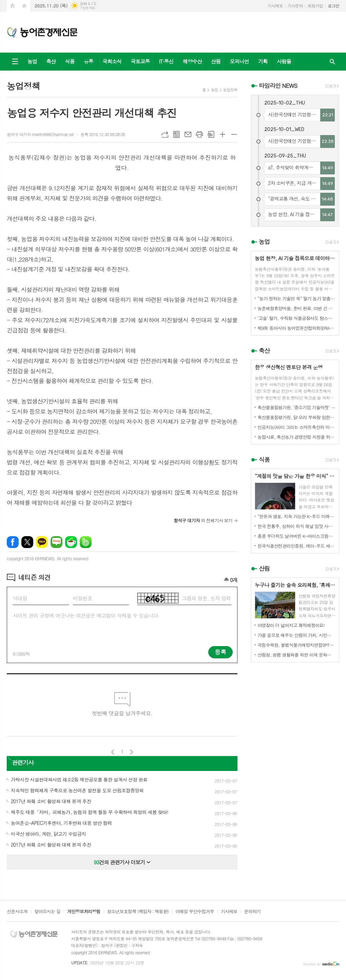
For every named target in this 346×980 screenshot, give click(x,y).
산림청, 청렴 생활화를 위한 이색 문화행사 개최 (296, 655)
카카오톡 (42, 542)
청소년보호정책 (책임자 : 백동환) (138, 912)
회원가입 (315, 6)
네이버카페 (71, 542)
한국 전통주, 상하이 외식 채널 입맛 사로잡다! (296, 526)
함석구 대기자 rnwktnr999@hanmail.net (40, 134)
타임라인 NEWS (278, 86)
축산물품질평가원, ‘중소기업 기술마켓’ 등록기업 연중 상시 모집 (296, 407)
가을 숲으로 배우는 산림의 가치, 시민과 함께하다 (296, 635)
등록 (220, 652)
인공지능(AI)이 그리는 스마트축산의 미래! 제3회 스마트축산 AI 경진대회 (296, 427)
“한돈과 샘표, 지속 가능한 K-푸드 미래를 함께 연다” (296, 516)
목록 (176, 134)
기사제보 (275, 6)
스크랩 (211, 134)
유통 (89, 61)
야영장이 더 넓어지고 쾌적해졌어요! (291, 625)
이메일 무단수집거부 (195, 912)
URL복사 (165, 134)
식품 (70, 61)
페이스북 (13, 542)
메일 (188, 134)
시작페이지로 (13, 6)
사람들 (284, 61)
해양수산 (192, 61)
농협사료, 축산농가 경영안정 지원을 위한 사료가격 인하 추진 (296, 437)
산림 (216, 61)
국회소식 (112, 61)
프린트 (199, 134)
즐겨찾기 (24, 6)
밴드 (86, 542)
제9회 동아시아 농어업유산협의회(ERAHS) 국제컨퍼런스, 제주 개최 (296, 328)
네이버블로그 (56, 542)
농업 (32, 61)
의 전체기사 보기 (203, 520)
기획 (263, 61)
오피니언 (239, 61)
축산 (51, 61)
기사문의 (295, 6)
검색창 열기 (332, 62)
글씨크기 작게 (234, 134)
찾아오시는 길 (47, 912)
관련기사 (23, 762)
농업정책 (230, 90)
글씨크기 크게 (223, 134)
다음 (131, 752)
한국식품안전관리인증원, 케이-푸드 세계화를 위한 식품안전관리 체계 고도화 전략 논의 (296, 546)
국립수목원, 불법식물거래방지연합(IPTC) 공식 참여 (296, 645)
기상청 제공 (87, 8)
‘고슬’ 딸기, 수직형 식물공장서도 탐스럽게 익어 (296, 318)
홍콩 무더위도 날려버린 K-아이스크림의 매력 (296, 536)
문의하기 (253, 912)
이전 (113, 752)
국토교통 (140, 61)
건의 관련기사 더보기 (122, 862)
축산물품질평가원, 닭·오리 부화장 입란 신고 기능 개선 (296, 417)
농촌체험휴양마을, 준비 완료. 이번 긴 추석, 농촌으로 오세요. (296, 308)
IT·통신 (166, 61)
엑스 (27, 542)
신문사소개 (17, 912)
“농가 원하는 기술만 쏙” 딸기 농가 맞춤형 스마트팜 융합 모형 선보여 (296, 298)
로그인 (333, 6)
